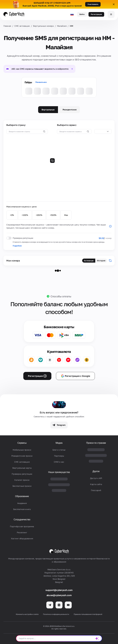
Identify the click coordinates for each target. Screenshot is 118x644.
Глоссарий (96, 490)
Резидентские (70, 110)
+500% (53, 215)
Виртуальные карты (22, 468)
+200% (39, 215)
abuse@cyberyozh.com (59, 595)
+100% (25, 215)
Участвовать (93, 4)
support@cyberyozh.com (59, 590)
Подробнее (17, 246)
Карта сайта (96, 484)
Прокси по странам (96, 443)
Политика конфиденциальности (56, 614)
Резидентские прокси (22, 456)
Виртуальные (48, 110)
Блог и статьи (59, 450)
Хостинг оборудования (22, 538)
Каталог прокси (22, 480)
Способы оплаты (61, 296)
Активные (89, 261)
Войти (82, 14)
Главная (7, 26)
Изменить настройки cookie (27, 614)
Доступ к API (96, 478)
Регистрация (96, 14)
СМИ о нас (59, 462)
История (101, 261)
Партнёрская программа (22, 526)
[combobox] (103, 131)
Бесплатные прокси (22, 486)
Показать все (41, 82)
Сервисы (22, 443)
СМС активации (22, 26)
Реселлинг (22, 532)
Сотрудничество (22, 520)
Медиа (59, 443)
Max (66, 215)
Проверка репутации (22, 474)
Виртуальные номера (43, 26)
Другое (96, 471)
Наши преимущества (59, 472)
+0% (12, 215)
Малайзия (62, 26)
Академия (22, 503)
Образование (22, 496)
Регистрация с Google (75, 376)
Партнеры (59, 456)
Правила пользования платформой (88, 614)
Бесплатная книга (22, 509)
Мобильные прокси (22, 450)
